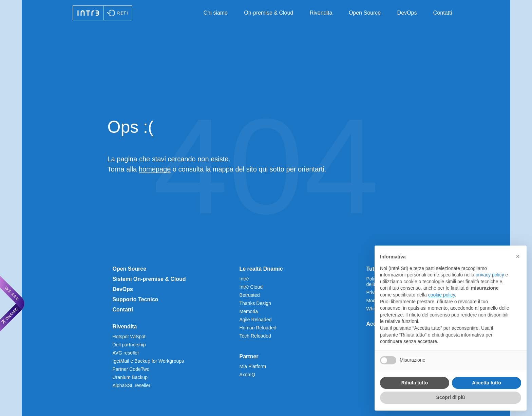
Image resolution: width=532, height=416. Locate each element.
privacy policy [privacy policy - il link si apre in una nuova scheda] (490, 275)
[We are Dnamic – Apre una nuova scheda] (12, 304)
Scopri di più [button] (451, 397)
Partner (249, 356)
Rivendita (321, 13)
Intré (244, 279)
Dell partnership (129, 345)
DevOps (407, 13)
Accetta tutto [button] (487, 383)
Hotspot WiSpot (129, 337)
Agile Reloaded (256, 320)
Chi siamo (216, 13)
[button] (518, 256)
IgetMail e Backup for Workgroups (148, 361)
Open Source (365, 13)
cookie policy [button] (442, 295)
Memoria (249, 311)
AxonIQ (248, 375)
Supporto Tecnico (136, 299)
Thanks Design (255, 303)
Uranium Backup (130, 377)
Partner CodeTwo (131, 369)
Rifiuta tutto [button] (415, 383)
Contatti (443, 13)
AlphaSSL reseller (132, 385)
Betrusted (250, 295)
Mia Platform (253, 366)
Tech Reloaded (255, 336)
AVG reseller (126, 353)
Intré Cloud (251, 287)
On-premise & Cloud (269, 13)
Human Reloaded (258, 328)
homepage (155, 169)
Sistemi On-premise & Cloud (149, 279)
